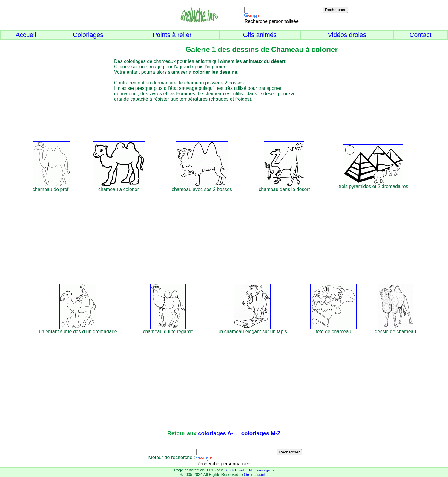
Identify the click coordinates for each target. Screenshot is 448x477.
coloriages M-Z (260, 433)
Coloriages (88, 35)
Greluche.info (256, 474)
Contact (421, 35)
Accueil (26, 35)
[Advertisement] (235, 121)
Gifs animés (260, 35)
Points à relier (172, 35)
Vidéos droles (347, 35)
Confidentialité (237, 470)
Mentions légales (261, 470)
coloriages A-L (217, 433)
